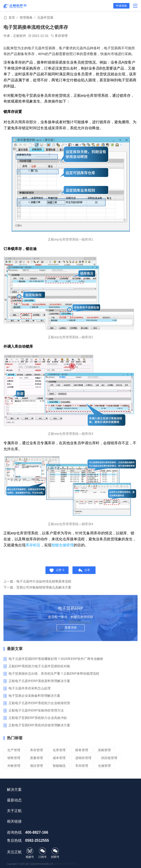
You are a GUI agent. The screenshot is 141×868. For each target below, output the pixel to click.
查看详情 (71, 628)
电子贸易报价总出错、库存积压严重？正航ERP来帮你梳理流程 (54, 674)
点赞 (57, 570)
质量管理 (36, 758)
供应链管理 (109, 758)
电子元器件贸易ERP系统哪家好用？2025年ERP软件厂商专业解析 (56, 659)
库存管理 (61, 36)
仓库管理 (59, 750)
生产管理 (14, 750)
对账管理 (14, 766)
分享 (84, 570)
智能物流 (59, 766)
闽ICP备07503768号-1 (66, 864)
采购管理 (104, 750)
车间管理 (82, 766)
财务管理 (82, 750)
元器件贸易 (45, 18)
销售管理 (14, 758)
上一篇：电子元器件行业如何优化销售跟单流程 (37, 581)
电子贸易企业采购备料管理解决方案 (34, 696)
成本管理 (59, 758)
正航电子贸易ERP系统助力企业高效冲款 (38, 718)
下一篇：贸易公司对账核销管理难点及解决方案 (37, 587)
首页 (12, 18)
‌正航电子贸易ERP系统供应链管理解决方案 (39, 725)
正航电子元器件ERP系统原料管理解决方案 (39, 681)
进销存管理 (83, 758)
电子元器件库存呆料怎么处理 (30, 688)
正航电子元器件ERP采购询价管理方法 (36, 710)
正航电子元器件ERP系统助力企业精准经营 (39, 703)
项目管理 (36, 766)
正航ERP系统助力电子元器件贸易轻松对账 (39, 666)
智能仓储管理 (63, 545)
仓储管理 (104, 766)
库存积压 (33, 545)
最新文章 (15, 649)
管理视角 (26, 18)
